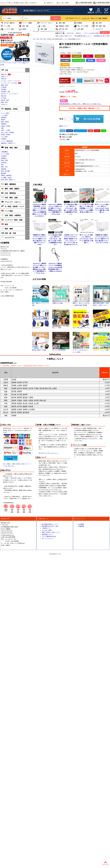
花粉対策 (105, 18)
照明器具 (4, 158)
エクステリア (97, 29)
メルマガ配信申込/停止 (49, 536)
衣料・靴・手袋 (61, 29)
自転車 (22, 29)
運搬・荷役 (4, 85)
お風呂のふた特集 (61, 303)
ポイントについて (47, 539)
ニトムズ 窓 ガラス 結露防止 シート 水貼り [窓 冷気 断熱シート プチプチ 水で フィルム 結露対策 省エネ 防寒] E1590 (86, 208)
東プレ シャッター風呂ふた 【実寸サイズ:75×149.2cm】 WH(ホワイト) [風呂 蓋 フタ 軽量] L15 (86, 239)
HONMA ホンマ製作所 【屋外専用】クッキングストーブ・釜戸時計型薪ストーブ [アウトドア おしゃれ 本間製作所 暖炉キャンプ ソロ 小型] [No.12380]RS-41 (40, 210)
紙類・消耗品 (5, 122)
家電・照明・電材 (9, 147)
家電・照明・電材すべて (8, 180)
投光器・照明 (5, 100)
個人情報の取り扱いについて (83, 36)
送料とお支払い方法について (64, 36)
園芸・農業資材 (8, 184)
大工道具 (4, 98)
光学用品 (4, 163)
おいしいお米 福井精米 (61, 349)
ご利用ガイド (49, 3)
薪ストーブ (94, 18)
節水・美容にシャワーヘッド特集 (41, 304)
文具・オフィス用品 (81, 26)
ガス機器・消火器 (6, 178)
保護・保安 (4, 102)
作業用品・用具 (6, 92)
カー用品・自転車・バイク (12, 206)
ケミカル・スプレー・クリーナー (11, 81)
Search (56, 18)
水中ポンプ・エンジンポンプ (10, 94)
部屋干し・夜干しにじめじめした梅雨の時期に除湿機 (81, 304)
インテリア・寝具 (7, 29)
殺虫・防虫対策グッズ (101, 327)
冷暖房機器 (4, 152)
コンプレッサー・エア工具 (9, 83)
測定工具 (4, 96)
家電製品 (78, 23)
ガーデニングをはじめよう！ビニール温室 (81, 350)
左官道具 (4, 89)
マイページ (70, 33)
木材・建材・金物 (99, 26)
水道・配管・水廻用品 (11, 215)
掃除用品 (4, 117)
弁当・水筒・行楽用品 (8, 133)
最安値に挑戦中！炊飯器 (41, 349)
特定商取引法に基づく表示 (102, 36)
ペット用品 (5, 26)
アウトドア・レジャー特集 (101, 349)
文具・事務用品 (8, 193)
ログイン (78, 33)
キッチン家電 (5, 154)
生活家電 (4, 156)
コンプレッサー (86, 18)
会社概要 (81, 524)
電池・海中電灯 (6, 171)
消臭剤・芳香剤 (6, 126)
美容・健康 (42, 29)
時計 (2, 165)
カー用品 (41, 26)
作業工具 (4, 79)
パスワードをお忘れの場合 (91, 33)
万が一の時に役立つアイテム (81, 327)
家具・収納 (24, 26)
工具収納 (4, 87)
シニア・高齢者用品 (7, 141)
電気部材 (4, 169)
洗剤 (2, 128)
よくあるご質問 (63, 3)
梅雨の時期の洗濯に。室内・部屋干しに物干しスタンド (101, 304)
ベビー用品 (4, 137)
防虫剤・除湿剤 (6, 135)
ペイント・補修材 (25, 23)
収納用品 (4, 124)
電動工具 (4, 74)
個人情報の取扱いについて (50, 524)
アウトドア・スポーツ (45, 23)
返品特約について (47, 534)
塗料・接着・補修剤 (10, 188)
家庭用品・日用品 (62, 26)
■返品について (64, 126)
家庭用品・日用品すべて (8, 143)
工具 (4, 70)
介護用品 (4, 139)
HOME (34, 39)
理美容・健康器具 (6, 175)
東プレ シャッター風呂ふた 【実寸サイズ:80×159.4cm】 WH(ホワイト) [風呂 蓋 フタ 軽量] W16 (102, 208)
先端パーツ (4, 77)
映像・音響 (4, 160)
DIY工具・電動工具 (7, 23)
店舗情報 (81, 526)
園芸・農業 (60, 23)
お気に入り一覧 (60, 33)
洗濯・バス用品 (6, 130)
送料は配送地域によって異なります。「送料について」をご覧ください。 (81, 104)
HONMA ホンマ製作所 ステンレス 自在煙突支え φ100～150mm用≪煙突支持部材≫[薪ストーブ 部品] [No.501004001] (55, 267)
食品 (4, 224)
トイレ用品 (4, 115)
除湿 (100, 18)
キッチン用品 (5, 113)
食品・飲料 (97, 23)
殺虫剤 (3, 120)
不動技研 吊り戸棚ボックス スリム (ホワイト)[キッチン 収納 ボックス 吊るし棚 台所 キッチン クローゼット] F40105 (102, 239)
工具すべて (4, 105)
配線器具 (4, 173)
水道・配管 (78, 29)
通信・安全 (4, 167)
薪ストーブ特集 (61, 327)
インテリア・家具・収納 (12, 220)
